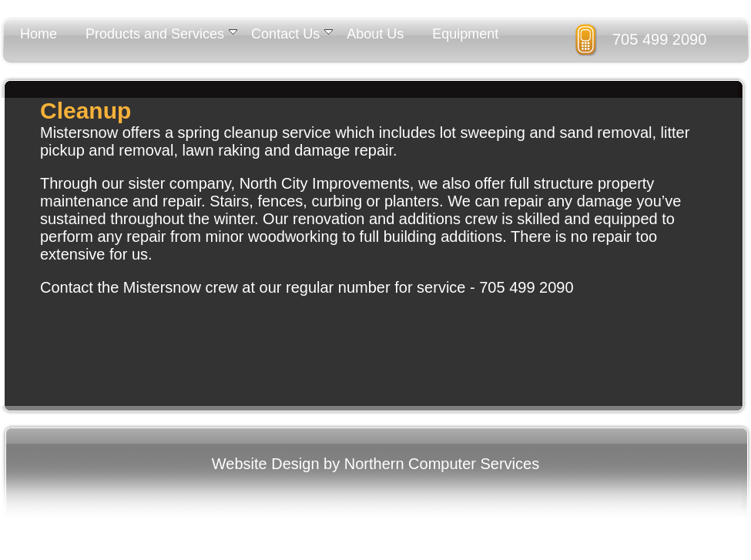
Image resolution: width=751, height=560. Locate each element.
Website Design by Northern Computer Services (375, 464)
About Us (375, 34)
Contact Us (292, 34)
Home (39, 34)
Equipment (465, 34)
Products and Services (161, 34)
